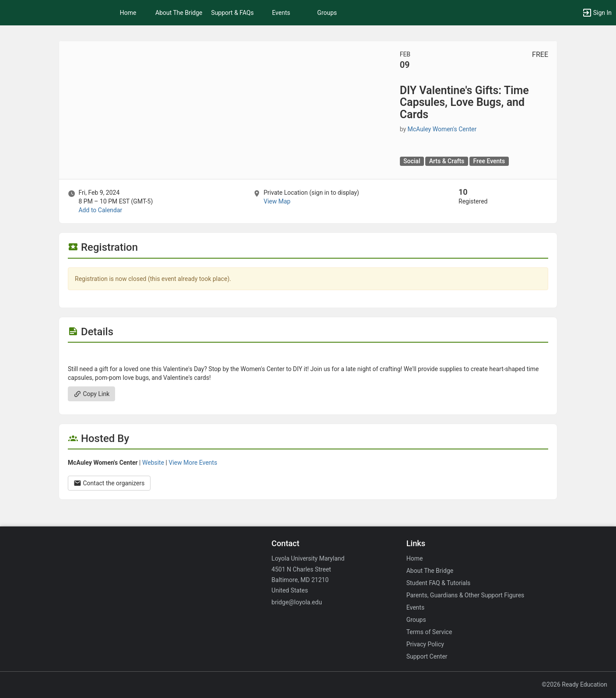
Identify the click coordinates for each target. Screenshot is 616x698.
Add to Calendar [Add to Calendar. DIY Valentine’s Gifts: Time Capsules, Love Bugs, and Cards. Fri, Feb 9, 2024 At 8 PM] (100, 210)
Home (415, 558)
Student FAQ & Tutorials (439, 583)
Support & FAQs (233, 13)
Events (281, 13)
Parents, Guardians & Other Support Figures (465, 595)
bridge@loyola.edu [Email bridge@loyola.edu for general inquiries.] (297, 602)
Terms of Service (429, 632)
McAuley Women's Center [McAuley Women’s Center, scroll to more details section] (442, 129)
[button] (597, 13)
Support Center (427, 656)
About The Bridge (179, 13)
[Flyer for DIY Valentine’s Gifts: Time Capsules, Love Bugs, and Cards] (308, 356)
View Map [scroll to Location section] (277, 201)
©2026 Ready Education (574, 684)
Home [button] (128, 13)
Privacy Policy (425, 644)
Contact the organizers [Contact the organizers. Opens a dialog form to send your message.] (109, 483)
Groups (327, 13)
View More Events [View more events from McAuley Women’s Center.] (193, 463)
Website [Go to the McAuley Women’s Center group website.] (153, 463)
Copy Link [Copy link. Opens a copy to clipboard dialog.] (91, 394)
